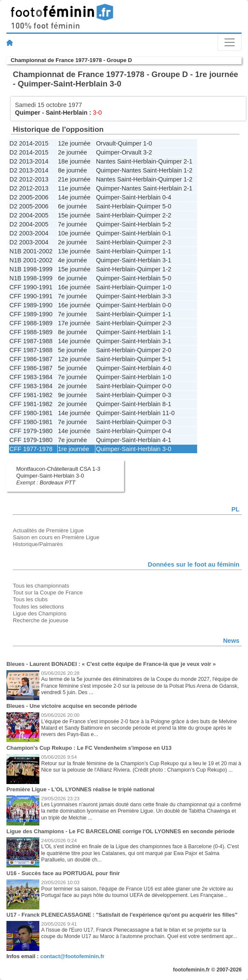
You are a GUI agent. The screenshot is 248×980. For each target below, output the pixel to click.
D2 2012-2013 (29, 179)
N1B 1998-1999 (31, 269)
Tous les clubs (30, 599)
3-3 (167, 296)
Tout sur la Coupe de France (48, 592)
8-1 (167, 404)
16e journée (74, 287)
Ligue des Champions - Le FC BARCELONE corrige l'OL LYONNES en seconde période (121, 831)
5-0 (167, 206)
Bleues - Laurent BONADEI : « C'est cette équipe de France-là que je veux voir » (111, 664)
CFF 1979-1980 (31, 431)
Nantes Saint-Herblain (126, 161)
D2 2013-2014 (29, 161)
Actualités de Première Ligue (48, 530)
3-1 (167, 260)
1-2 (188, 170)
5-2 (167, 224)
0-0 (167, 305)
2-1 (188, 161)
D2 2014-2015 (29, 143)
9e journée (73, 395)
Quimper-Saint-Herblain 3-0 (50, 476)
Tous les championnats (41, 586)
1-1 (167, 251)
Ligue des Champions (40, 613)
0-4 (167, 197)
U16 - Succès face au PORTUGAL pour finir (63, 873)
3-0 (167, 449)
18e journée (74, 161)
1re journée (74, 449)
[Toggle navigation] (230, 42)
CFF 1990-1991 (31, 287)
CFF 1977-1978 (31, 449)
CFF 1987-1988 (31, 341)
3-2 (148, 152)
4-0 (167, 368)
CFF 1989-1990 (31, 305)
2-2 (167, 215)
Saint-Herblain (67, 113)
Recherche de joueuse (41, 620)
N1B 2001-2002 (31, 251)
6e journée (73, 206)
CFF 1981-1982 (31, 395)
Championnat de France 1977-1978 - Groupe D (71, 60)
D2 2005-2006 (29, 197)
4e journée (73, 260)
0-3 (167, 395)
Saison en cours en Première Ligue (56, 537)
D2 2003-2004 (29, 233)
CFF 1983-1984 (31, 377)
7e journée (73, 224)
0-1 (167, 233)
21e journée (74, 179)
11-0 (169, 413)
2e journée (73, 152)
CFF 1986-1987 (31, 359)
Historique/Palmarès (38, 544)
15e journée (74, 215)
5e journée (73, 350)
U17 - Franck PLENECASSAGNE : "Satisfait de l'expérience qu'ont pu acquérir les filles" (122, 915)
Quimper (28, 113)
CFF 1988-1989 (31, 323)
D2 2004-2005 (29, 215)
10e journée (74, 233)
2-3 (167, 242)
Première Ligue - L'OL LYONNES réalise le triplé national (80, 789)
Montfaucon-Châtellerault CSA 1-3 (58, 469)
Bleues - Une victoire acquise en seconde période (72, 706)
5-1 (167, 359)
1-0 (148, 143)
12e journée (74, 143)
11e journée (74, 188)
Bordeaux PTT (58, 483)
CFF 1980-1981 (31, 413)
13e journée (74, 251)
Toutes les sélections (38, 607)
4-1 (167, 440)
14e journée (74, 197)
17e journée (74, 323)
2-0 (167, 350)
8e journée (73, 170)
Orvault (106, 143)
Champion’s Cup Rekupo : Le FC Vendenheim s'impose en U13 (89, 748)
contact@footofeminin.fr (72, 956)
